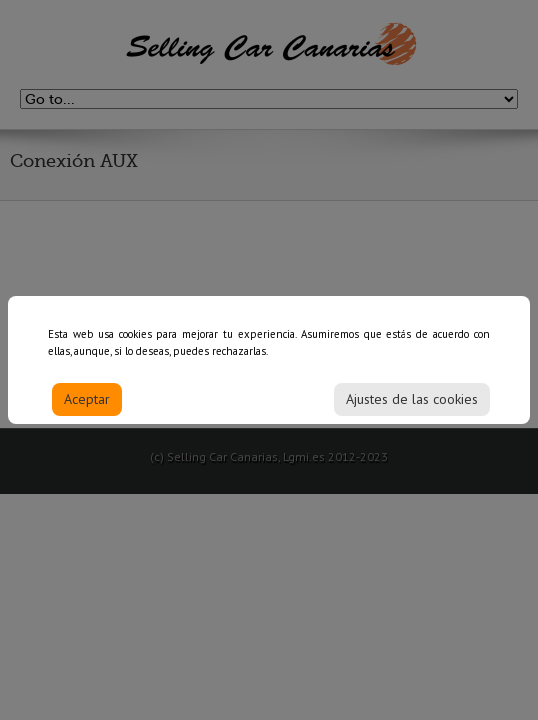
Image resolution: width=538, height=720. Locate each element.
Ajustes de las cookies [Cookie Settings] (412, 405)
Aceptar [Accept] (87, 405)
